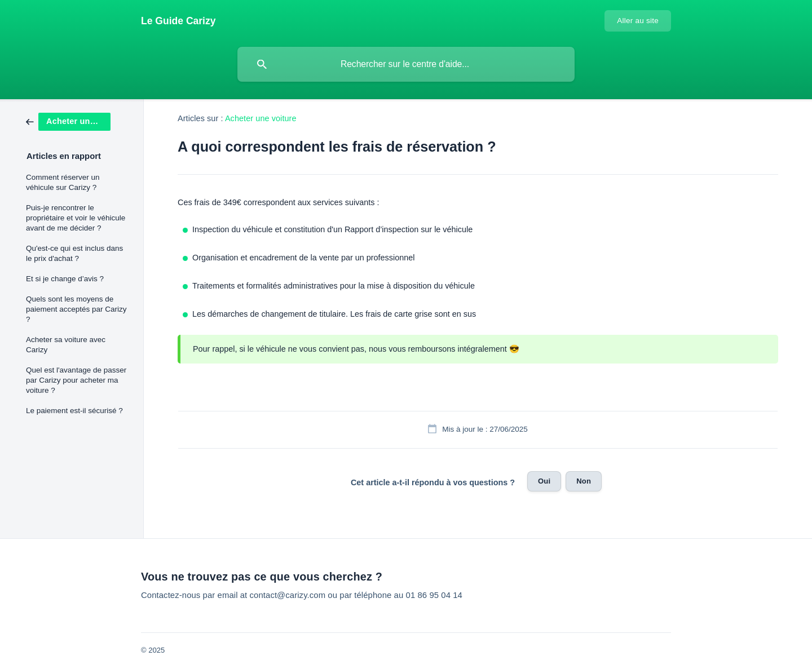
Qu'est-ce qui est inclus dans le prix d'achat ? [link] (74, 253)
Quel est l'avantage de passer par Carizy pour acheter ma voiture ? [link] (76, 380)
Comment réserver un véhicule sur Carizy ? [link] (63, 182)
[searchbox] (406, 64)
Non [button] (584, 481)
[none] (178, 21)
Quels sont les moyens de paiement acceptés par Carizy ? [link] (76, 309)
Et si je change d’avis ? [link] (65, 279)
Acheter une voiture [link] (261, 118)
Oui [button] (544, 481)
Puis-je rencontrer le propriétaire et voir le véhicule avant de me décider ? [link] (76, 218)
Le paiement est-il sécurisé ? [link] (74, 411)
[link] (68, 121)
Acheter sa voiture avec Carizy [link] (66, 345)
